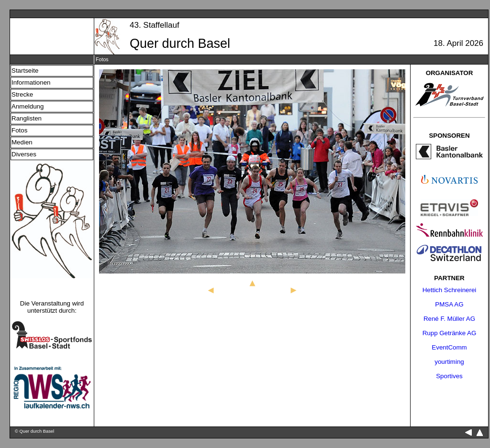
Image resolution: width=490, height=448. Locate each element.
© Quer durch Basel (34, 431)
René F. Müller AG (449, 319)
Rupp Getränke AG (450, 333)
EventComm (449, 347)
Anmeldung (28, 106)
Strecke (22, 94)
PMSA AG (449, 304)
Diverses (24, 154)
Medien (22, 142)
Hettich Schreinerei (450, 290)
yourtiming (449, 362)
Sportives (449, 376)
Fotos (19, 130)
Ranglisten (27, 118)
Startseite (25, 71)
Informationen (31, 82)
